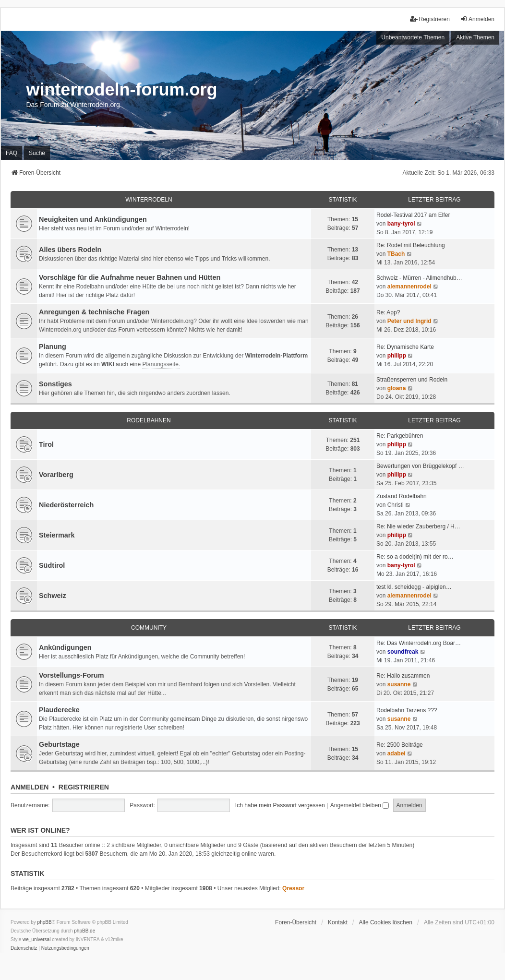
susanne (399, 684)
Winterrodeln (149, 200)
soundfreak (403, 652)
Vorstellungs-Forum (72, 675)
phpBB (45, 922)
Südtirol (52, 565)
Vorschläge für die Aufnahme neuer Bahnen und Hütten (130, 277)
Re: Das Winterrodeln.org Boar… (419, 643)
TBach (396, 254)
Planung (53, 347)
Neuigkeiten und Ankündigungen (93, 219)
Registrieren (84, 787)
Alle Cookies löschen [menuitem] (386, 922)
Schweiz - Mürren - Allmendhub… (419, 278)
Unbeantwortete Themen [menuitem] (413, 37)
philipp (397, 356)
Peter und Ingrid (409, 321)
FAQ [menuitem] (12, 153)
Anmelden (30, 787)
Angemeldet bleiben (360, 805)
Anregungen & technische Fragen (94, 312)
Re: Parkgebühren (400, 436)
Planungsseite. (161, 364)
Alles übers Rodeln (70, 250)
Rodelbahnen (149, 420)
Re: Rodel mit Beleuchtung (411, 245)
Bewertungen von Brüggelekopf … (420, 466)
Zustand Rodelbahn (402, 496)
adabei (397, 753)
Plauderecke (59, 710)
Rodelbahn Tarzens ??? (407, 710)
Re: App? (388, 312)
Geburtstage (59, 744)
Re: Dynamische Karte (405, 347)
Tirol (46, 444)
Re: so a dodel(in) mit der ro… (415, 557)
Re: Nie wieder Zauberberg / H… (418, 526)
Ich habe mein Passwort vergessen (280, 805)
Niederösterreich (66, 505)
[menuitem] (24, 948)
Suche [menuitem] (37, 153)
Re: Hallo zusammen (403, 676)
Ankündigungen (65, 647)
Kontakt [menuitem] (338, 922)
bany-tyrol (401, 224)
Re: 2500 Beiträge (400, 745)
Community (149, 628)
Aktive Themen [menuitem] (475, 37)
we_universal (36, 939)
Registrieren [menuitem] (430, 19)
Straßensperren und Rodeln (412, 380)
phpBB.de (84, 931)
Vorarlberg (56, 475)
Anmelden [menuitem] (477, 19)
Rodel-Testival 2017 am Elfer (413, 215)
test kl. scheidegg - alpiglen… (414, 587)
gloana (397, 388)
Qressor (293, 888)
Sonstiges (55, 384)
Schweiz (53, 596)
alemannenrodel (409, 287)
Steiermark (57, 535)
